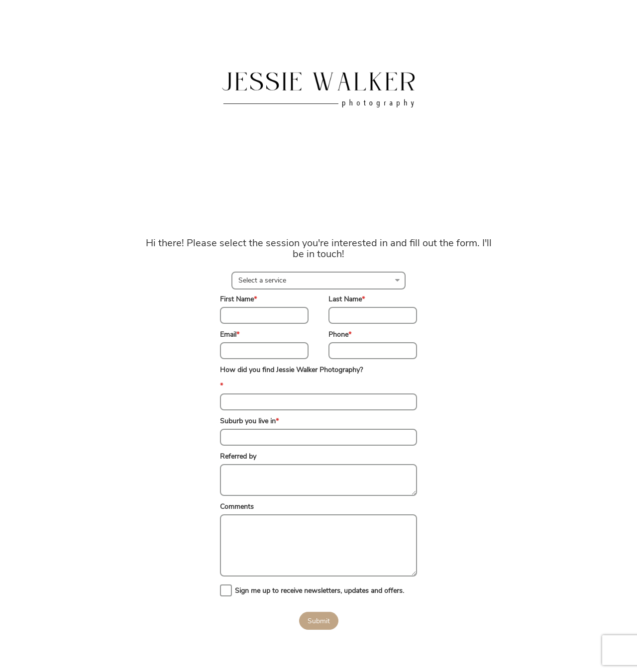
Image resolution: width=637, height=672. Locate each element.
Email (230, 335)
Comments (237, 507)
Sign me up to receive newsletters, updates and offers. (319, 591)
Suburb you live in (249, 421)
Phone (340, 335)
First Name (238, 299)
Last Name (347, 299)
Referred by (238, 456)
